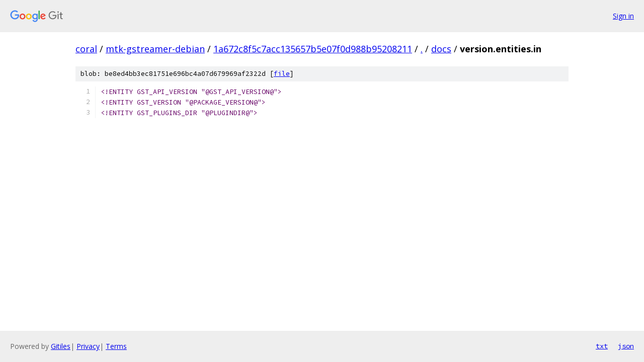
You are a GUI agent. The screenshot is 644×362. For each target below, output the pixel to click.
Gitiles (61, 346)
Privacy (88, 346)
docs (441, 49)
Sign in (623, 16)
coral (86, 49)
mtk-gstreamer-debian (155, 49)
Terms (116, 346)
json (626, 346)
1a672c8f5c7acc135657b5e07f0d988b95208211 (313, 49)
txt (602, 346)
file (282, 74)
